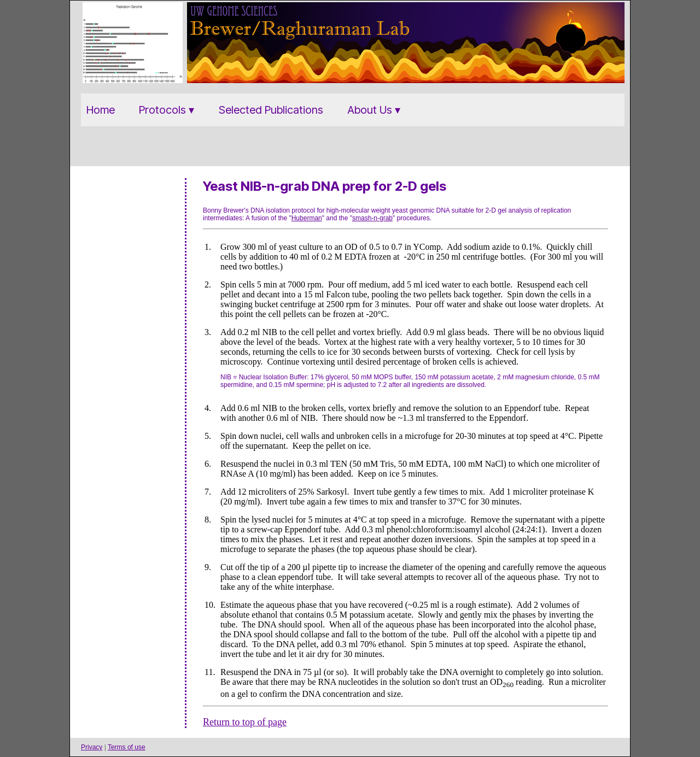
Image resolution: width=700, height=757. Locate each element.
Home (101, 110)
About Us (370, 110)
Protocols (162, 110)
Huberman (307, 218)
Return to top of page (245, 722)
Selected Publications (271, 110)
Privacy (92, 747)
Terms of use (127, 747)
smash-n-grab (372, 218)
